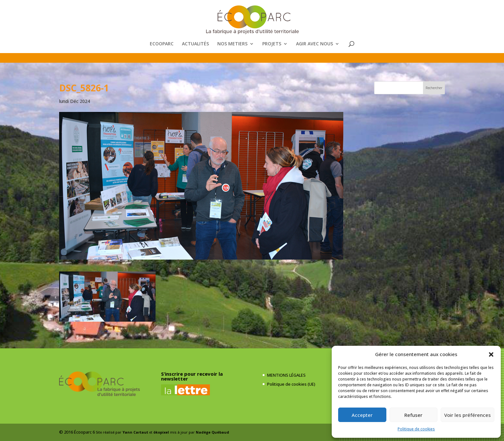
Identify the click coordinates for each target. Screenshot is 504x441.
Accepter (362, 415)
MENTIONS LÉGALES (286, 375)
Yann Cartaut (135, 432)
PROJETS (272, 44)
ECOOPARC (162, 44)
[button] (491, 354)
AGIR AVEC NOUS (315, 44)
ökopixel (161, 432)
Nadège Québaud (212, 432)
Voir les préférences (468, 415)
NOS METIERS (232, 44)
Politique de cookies (416, 429)
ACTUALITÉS (195, 44)
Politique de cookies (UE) (291, 384)
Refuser (413, 415)
